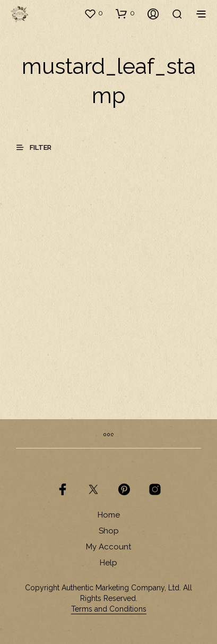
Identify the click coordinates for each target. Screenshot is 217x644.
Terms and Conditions (109, 609)
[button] (93, 13)
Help (108, 563)
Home (109, 515)
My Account (108, 547)
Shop (109, 531)
